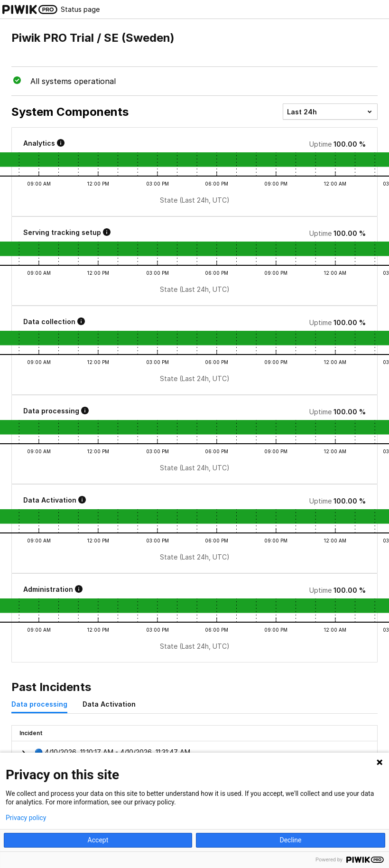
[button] (194, 752)
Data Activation (109, 704)
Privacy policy (26, 818)
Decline (290, 840)
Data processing (39, 704)
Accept (98, 840)
